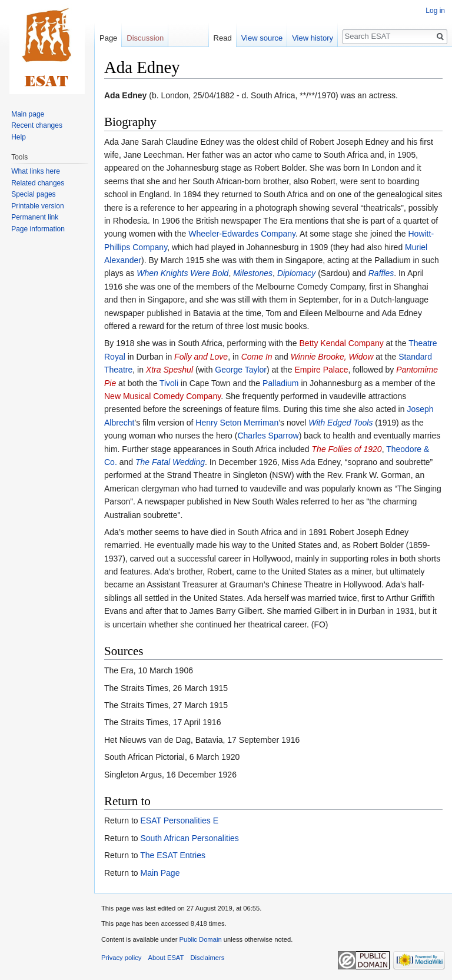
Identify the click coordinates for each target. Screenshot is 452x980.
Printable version (37, 206)
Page (108, 38)
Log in (435, 11)
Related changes (38, 183)
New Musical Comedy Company (162, 396)
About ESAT (166, 958)
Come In (257, 357)
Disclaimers (208, 958)
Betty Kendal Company (342, 343)
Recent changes (37, 125)
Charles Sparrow (268, 436)
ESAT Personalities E (179, 820)
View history (313, 38)
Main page (28, 114)
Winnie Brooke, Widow (332, 357)
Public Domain (200, 939)
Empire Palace (322, 370)
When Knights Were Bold (182, 273)
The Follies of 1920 (347, 449)
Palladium (280, 383)
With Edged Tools (340, 423)
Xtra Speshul (169, 370)
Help (19, 137)
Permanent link (35, 217)
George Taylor (241, 370)
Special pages (33, 194)
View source (262, 38)
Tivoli (169, 383)
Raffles (381, 273)
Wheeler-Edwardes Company (242, 234)
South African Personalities (189, 838)
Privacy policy (121, 958)
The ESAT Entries (173, 855)
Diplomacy (296, 273)
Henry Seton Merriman (237, 423)
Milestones (253, 273)
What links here (36, 171)
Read (223, 38)
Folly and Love (201, 357)
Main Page (160, 873)
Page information (38, 229)
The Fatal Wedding (170, 462)
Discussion (145, 38)
